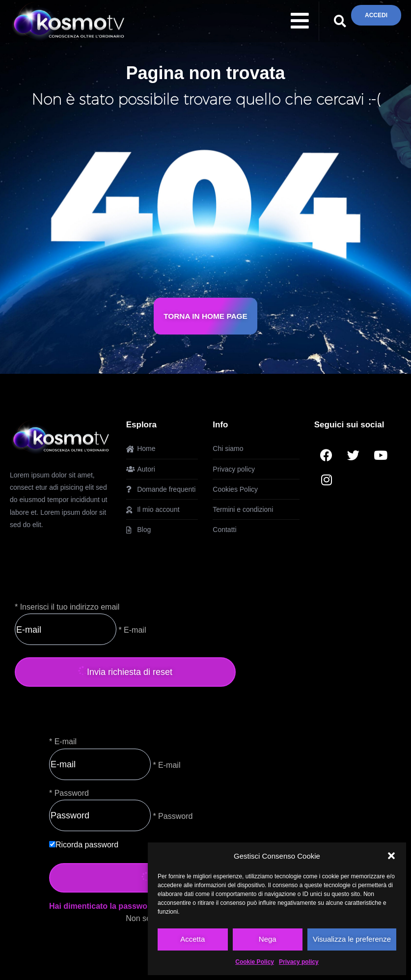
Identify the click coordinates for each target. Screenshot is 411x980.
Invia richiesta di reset (125, 672)
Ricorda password (87, 845)
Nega (268, 939)
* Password (172, 816)
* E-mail (131, 630)
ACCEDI (376, 15)
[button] (391, 856)
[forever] (52, 844)
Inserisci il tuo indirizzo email (70, 607)
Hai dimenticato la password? (105, 906)
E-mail (66, 742)
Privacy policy (299, 962)
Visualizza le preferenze (352, 939)
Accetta (192, 939)
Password (72, 793)
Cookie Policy (255, 962)
